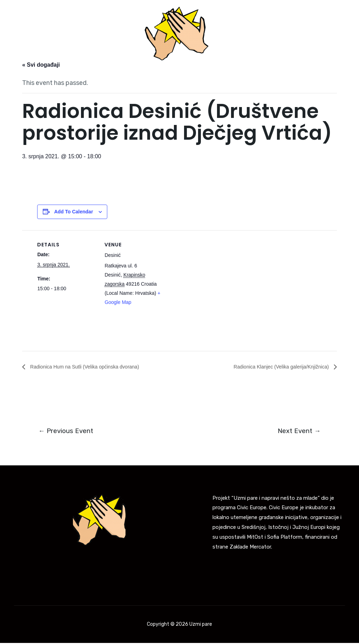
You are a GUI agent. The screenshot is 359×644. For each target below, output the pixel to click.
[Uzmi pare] (177, 33)
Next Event (298, 432)
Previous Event (67, 432)
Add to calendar (73, 212)
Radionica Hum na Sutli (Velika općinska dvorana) (92, 367)
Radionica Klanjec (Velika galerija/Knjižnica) (275, 367)
